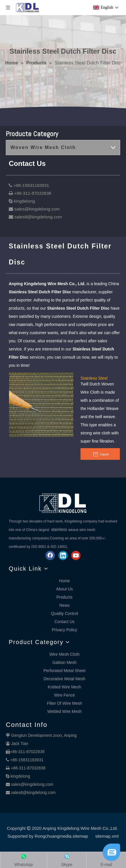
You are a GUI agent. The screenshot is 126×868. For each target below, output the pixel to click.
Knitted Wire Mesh (64, 687)
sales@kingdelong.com (32, 784)
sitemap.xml (107, 836)
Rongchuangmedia (53, 836)
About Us (64, 589)
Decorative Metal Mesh (64, 679)
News (64, 605)
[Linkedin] (63, 555)
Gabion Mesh (64, 662)
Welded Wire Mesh (64, 711)
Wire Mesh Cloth (64, 654)
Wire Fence (64, 695)
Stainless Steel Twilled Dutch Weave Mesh (99, 378)
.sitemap (80, 836)
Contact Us (64, 622)
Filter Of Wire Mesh (65, 703)
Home (64, 581)
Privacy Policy (64, 630)
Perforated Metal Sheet (64, 671)
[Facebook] (50, 555)
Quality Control (65, 613)
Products (64, 597)
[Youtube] (76, 555)
